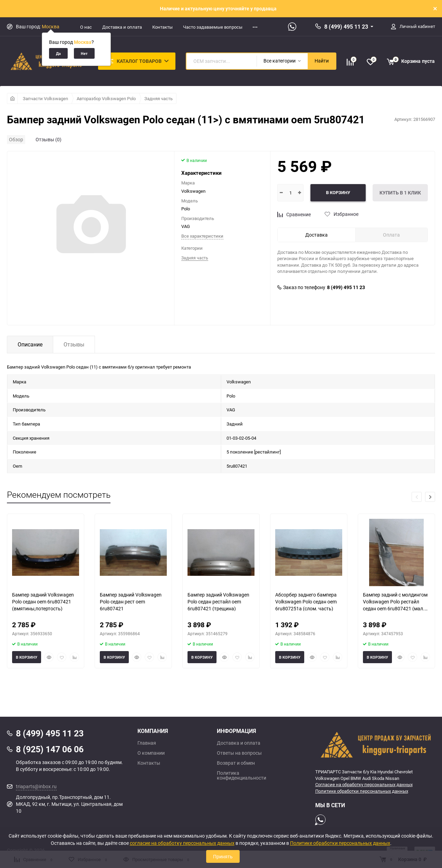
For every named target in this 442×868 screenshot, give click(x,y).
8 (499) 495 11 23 (346, 27)
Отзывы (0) (49, 139)
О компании (151, 753)
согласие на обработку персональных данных (182, 843)
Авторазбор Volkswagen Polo (106, 98)
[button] (430, 497)
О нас (86, 27)
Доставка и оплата (122, 27)
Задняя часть (158, 98)
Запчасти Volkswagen (45, 98)
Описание (30, 344)
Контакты (162, 27)
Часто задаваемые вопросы (213, 27)
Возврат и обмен (236, 763)
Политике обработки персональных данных (362, 791)
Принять (223, 856)
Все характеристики (202, 236)
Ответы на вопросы (239, 753)
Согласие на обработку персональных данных (364, 784)
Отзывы (74, 344)
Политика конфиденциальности (242, 775)
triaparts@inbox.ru (36, 786)
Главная (147, 743)
